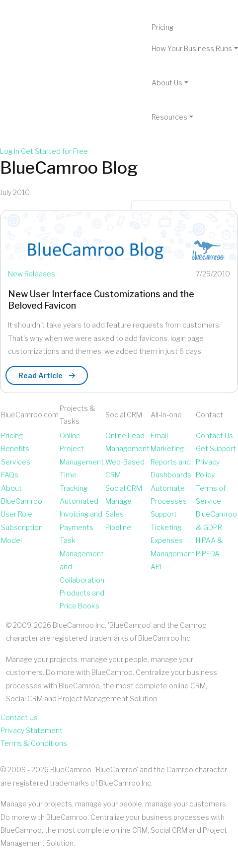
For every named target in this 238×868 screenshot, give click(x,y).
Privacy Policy (208, 468)
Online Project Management (82, 449)
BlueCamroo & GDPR (216, 520)
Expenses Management (173, 547)
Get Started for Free (54, 151)
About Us (167, 83)
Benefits (15, 448)
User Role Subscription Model (22, 527)
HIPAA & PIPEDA (209, 547)
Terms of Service (211, 495)
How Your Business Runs (192, 48)
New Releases (32, 274)
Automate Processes (169, 495)
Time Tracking (74, 481)
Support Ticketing (166, 520)
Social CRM (124, 488)
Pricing (162, 27)
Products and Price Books (82, 599)
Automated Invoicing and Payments (81, 514)
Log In (10, 151)
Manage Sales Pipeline (119, 514)
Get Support (216, 448)
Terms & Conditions (34, 743)
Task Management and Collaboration (82, 560)
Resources (169, 117)
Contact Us (214, 435)
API (156, 567)
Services (16, 462)
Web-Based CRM (125, 468)
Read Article (47, 375)
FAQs (10, 475)
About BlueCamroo (22, 495)
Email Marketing (167, 442)
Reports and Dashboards (171, 468)
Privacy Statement (32, 730)
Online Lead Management (127, 442)
